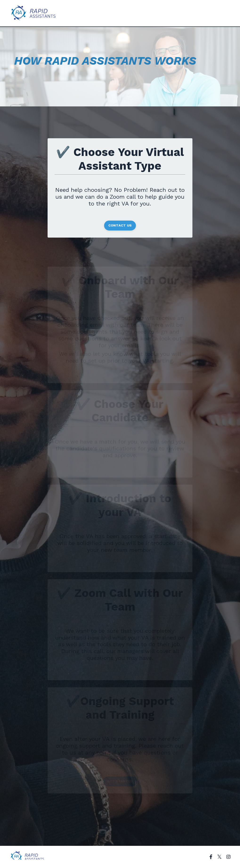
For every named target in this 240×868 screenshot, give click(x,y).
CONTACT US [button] (120, 225)
